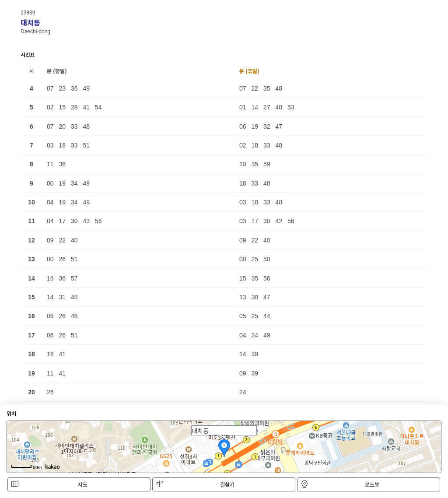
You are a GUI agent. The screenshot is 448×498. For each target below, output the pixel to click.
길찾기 (195, 484)
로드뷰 (340, 484)
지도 (49, 484)
